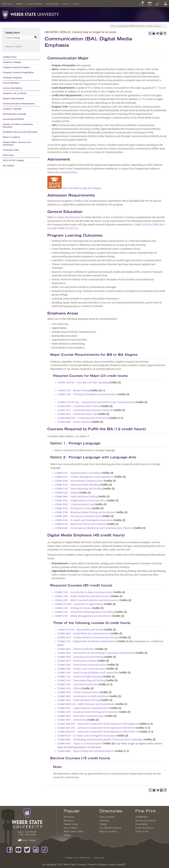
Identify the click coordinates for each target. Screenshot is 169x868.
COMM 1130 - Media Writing (73, 391)
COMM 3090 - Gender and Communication (81, 669)
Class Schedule (107, 817)
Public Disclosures (144, 828)
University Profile (11, 150)
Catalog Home (10, 57)
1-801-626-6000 (27, 835)
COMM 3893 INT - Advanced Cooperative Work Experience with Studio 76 (98, 732)
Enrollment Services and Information (20, 132)
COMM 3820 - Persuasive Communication (78, 516)
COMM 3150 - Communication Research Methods (85, 410)
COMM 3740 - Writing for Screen (73, 509)
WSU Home (7, 4)
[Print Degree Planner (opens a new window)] (150, 33)
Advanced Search (14, 46)
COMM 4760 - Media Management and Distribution (83, 616)
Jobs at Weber (71, 828)
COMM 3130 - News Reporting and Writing (78, 489)
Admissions (69, 817)
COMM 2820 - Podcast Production (76, 649)
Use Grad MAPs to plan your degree (74, 188)
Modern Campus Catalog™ (113, 864)
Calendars (104, 820)
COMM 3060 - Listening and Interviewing (80, 657)
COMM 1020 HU (142, 225)
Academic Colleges (12, 62)
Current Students (34, 4)
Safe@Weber (142, 817)
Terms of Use (142, 831)
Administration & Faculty (15, 114)
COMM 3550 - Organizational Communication (80, 501)
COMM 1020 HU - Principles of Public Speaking (83, 383)
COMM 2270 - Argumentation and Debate (78, 473)
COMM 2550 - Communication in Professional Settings (88, 638)
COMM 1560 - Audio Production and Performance (82, 596)
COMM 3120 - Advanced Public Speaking (77, 485)
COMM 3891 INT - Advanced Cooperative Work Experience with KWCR (96, 728)
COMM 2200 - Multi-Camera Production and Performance (87, 600)
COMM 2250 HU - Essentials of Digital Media (79, 604)
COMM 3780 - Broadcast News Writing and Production (85, 513)
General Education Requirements (19, 104)
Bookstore (68, 820)
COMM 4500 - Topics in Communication (80, 744)
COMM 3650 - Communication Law (77, 414)
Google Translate (98, 858)
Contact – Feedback (27, 840)
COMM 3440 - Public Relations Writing (76, 497)
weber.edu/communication (62, 173)
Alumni (66, 4)
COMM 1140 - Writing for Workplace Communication (87, 395)
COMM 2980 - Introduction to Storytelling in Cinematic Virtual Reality (96, 653)
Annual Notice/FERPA (13, 119)
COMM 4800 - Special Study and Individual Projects (86, 751)
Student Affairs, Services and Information (17, 143)
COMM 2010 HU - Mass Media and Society (80, 630)
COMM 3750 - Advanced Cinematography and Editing (84, 612)
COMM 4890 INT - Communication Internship (83, 418)
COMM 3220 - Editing (66, 493)
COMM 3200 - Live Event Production (77, 685)
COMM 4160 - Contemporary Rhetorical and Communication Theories (94, 528)
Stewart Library (71, 824)
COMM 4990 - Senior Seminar (74, 422)
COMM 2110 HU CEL (67, 228)
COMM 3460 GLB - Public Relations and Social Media (86, 704)
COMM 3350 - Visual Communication (78, 692)
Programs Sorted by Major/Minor (18, 72)
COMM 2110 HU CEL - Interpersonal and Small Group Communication (96, 402)
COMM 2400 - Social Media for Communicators (84, 634)
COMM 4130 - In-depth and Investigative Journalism (84, 520)
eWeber (19, 4)
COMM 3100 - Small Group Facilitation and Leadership (88, 673)
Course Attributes (11, 83)
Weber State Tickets (73, 831)
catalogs (50, 864)
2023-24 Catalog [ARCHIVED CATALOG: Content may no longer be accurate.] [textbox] (139, 26)
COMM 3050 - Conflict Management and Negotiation (84, 477)
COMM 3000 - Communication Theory (79, 406)
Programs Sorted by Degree (16, 67)
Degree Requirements (13, 98)
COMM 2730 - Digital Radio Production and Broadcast (87, 642)
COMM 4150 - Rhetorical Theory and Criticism (80, 524)
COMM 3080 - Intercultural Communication (79, 481)
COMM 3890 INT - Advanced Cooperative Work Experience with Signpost (98, 724)
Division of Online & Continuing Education (18, 125)
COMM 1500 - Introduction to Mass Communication (84, 592)
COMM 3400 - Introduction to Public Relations (83, 696)
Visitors (76, 4)
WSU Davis (8, 155)
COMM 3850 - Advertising (72, 720)
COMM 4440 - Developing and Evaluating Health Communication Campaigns (100, 740)
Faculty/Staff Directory (110, 828)
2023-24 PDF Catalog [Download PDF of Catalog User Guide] (13, 160)
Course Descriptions (13, 88)
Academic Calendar (12, 109)
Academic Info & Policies (15, 93)
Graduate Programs (12, 78)
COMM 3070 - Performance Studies (77, 661)
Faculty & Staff (52, 4)
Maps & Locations (11, 137)
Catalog (103, 824)
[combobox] (138, 26)
